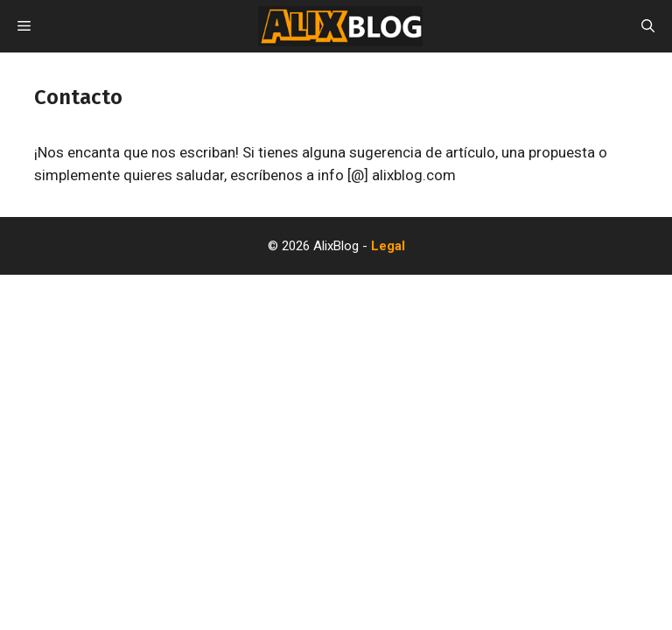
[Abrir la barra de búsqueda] (648, 26)
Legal (388, 246)
